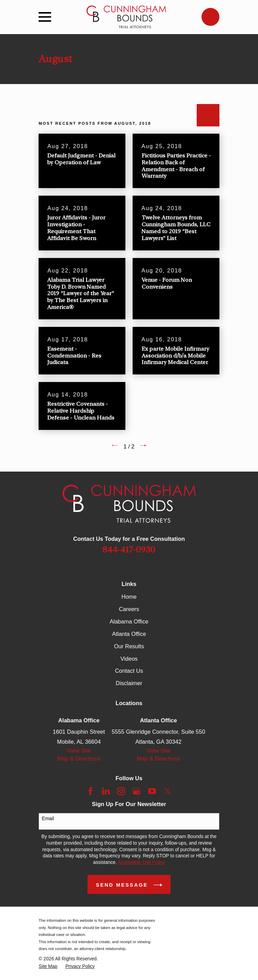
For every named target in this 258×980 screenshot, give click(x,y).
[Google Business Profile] (137, 791)
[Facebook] (90, 791)
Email (48, 818)
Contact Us (129, 671)
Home (129, 597)
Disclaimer (129, 683)
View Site (79, 751)
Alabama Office (129, 621)
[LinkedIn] (106, 791)
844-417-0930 (129, 550)
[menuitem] (48, 967)
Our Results (129, 646)
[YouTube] (152, 791)
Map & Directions (79, 759)
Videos (129, 659)
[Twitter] (168, 791)
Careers (129, 609)
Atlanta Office (129, 634)
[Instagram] (121, 791)
